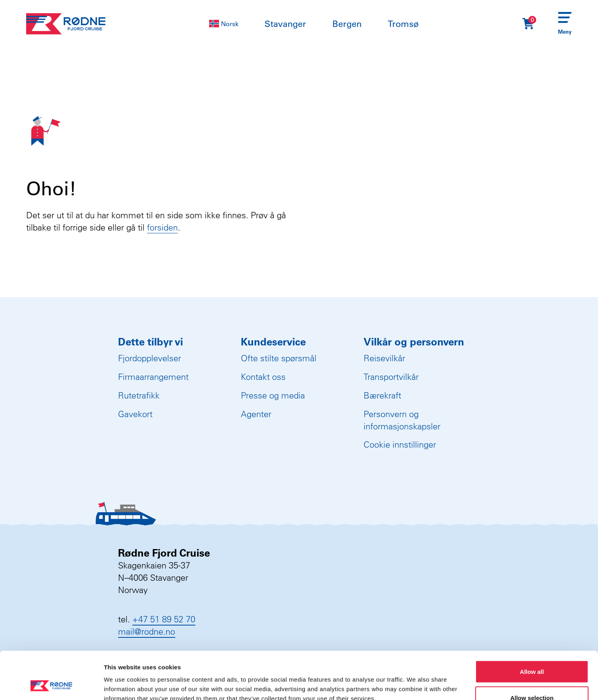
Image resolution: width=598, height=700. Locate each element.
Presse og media (273, 395)
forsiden (162, 227)
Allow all (532, 627)
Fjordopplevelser (149, 358)
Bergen (347, 24)
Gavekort (135, 414)
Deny (532, 679)
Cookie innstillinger (400, 444)
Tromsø (403, 24)
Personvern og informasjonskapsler (402, 420)
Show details (416, 680)
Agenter (256, 414)
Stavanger (285, 24)
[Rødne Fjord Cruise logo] (66, 24)
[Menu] (565, 24)
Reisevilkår (384, 358)
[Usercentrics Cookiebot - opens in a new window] (51, 685)
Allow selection (532, 653)
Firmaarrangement (153, 377)
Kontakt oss (263, 377)
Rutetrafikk (139, 395)
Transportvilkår (391, 377)
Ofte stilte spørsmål (279, 358)
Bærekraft (382, 395)
